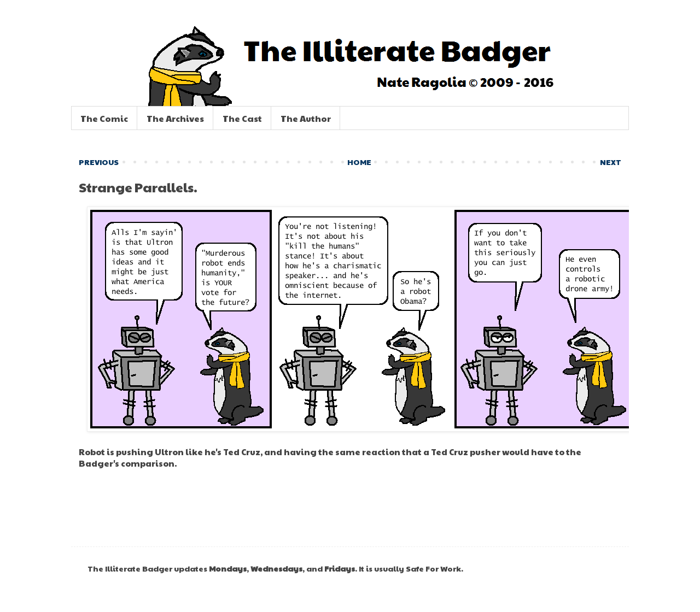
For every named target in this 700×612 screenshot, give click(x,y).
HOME (359, 162)
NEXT (611, 162)
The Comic (104, 118)
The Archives (175, 118)
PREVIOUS (99, 162)
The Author (306, 118)
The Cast (242, 118)
